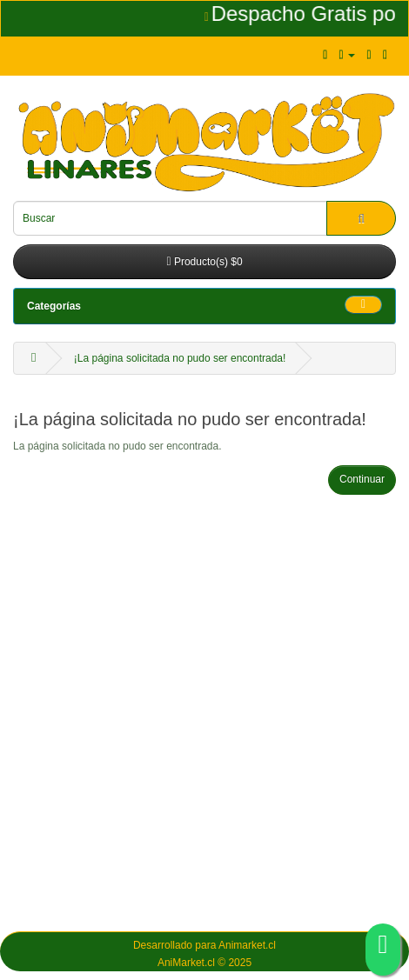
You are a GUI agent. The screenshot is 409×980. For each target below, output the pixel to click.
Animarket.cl (247, 945)
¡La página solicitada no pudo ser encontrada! (180, 358)
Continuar (362, 479)
